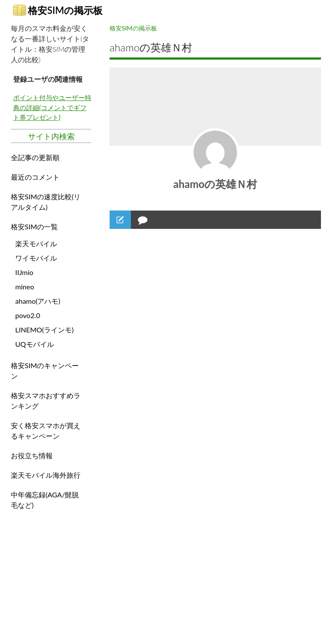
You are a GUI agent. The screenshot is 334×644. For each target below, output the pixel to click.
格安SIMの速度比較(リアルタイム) (46, 202)
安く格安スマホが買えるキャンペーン (46, 431)
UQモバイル (35, 344)
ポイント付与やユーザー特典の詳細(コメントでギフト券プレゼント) (52, 107)
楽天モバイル (36, 243)
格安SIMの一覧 (34, 226)
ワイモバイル (36, 258)
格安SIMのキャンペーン (45, 371)
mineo (25, 287)
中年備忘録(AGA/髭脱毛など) (45, 500)
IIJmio (24, 272)
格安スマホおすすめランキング (46, 401)
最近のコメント (35, 177)
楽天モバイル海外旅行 (46, 475)
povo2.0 (28, 315)
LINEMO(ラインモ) (44, 330)
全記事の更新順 (35, 157)
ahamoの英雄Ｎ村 (215, 184)
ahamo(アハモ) (38, 301)
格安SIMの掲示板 (58, 10)
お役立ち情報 (32, 455)
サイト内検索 (51, 136)
